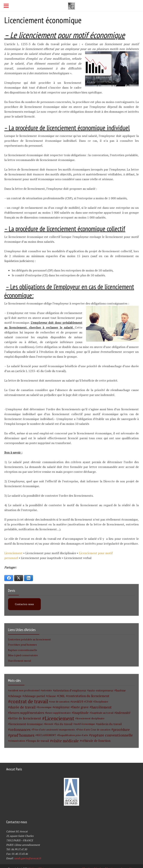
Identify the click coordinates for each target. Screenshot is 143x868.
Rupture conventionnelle (23, 650)
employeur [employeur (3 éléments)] (62, 707)
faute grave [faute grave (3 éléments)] (80, 707)
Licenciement (14, 553)
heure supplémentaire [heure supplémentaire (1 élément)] (58, 713)
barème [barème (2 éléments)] (121, 690)
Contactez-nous (24, 604)
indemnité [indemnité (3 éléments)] (123, 713)
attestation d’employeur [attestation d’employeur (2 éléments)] (70, 690)
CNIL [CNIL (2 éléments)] (62, 696)
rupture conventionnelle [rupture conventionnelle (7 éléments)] (112, 735)
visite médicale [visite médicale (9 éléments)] (65, 741)
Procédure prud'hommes (22, 645)
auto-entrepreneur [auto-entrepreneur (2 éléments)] (101, 690)
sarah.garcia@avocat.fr (28, 858)
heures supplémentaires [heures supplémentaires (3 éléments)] (27, 713)
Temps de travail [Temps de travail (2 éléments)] (38, 741)
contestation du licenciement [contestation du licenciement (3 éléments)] (88, 696)
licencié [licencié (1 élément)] (49, 724)
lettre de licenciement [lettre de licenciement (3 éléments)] (25, 718)
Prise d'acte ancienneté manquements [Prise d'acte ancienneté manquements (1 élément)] (54, 730)
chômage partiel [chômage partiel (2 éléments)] (34, 696)
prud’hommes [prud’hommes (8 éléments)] (22, 735)
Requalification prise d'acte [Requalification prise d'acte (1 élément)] (73, 735)
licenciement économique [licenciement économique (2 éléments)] (26, 724)
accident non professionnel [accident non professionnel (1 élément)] (24, 690)
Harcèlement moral (20, 661)
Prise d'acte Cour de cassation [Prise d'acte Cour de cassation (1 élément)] (94, 730)
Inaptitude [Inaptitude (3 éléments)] (81, 713)
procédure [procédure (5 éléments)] (121, 730)
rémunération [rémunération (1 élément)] (17, 741)
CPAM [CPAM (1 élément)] (89, 702)
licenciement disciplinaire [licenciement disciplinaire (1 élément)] (90, 718)
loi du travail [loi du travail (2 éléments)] (64, 724)
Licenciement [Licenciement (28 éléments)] (59, 718)
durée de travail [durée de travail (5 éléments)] (23, 707)
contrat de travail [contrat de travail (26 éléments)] (29, 702)
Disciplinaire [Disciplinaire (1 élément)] (101, 702)
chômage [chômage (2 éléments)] (15, 696)
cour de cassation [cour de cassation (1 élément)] (60, 702)
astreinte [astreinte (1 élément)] (47, 690)
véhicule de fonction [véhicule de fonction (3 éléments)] (96, 741)
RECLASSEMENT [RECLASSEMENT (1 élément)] (46, 735)
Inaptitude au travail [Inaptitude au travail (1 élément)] (102, 713)
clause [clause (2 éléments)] (52, 696)
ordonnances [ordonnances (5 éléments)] (20, 730)
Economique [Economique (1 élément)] (45, 707)
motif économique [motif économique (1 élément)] (85, 724)
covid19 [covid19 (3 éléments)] (78, 702)
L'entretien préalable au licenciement (29, 639)
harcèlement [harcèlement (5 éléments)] (101, 707)
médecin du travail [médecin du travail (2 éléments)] (110, 724)
